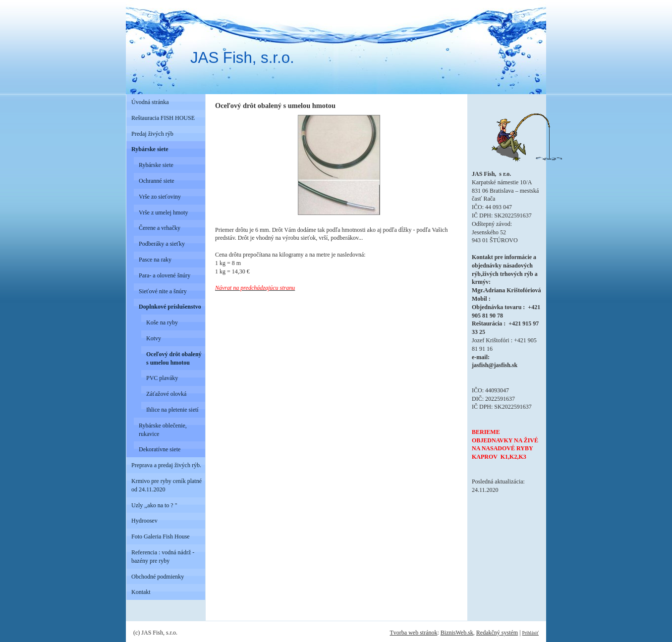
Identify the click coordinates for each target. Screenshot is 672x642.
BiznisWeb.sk (457, 633)
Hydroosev (144, 521)
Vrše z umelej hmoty (164, 213)
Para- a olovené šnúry (165, 275)
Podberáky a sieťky (162, 244)
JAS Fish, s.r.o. (242, 58)
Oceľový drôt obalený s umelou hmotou (174, 358)
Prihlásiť (531, 633)
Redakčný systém (497, 633)
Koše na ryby (162, 322)
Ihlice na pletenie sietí (172, 410)
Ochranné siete (157, 181)
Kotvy (154, 338)
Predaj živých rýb (152, 134)
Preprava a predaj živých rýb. (166, 465)
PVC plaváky (162, 378)
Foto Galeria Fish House (161, 536)
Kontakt (141, 592)
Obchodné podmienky (158, 577)
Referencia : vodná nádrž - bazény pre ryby (163, 557)
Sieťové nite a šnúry (163, 291)
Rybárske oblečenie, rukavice (163, 430)
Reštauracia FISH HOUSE (163, 118)
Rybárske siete (150, 149)
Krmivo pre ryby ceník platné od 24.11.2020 (167, 485)
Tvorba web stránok (413, 633)
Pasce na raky (155, 260)
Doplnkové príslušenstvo (170, 307)
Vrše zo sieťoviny (160, 197)
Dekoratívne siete (160, 449)
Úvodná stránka (150, 102)
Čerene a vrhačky (160, 228)
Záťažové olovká (166, 394)
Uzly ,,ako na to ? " (154, 505)
